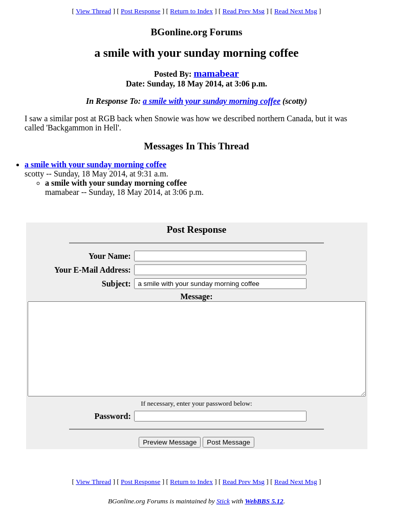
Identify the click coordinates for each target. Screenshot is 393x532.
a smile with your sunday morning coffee (212, 101)
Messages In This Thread (196, 146)
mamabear (216, 73)
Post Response (140, 11)
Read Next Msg (296, 11)
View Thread (93, 11)
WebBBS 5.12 (264, 519)
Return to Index (191, 11)
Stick (223, 519)
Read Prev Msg (244, 11)
